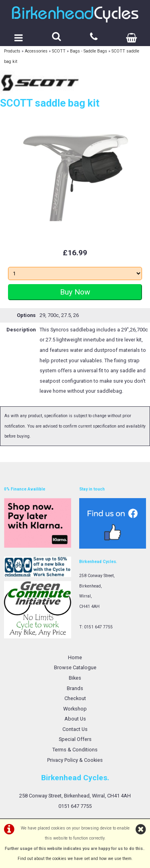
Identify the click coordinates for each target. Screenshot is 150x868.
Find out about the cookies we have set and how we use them (75, 859)
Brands (75, 688)
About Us (75, 719)
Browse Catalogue (75, 667)
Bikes (75, 678)
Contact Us (75, 729)
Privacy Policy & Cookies (75, 760)
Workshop (75, 709)
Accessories (36, 51)
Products (12, 51)
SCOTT (59, 51)
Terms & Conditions (75, 750)
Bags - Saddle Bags (89, 51)
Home (75, 657)
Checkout (75, 698)
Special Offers (75, 739)
